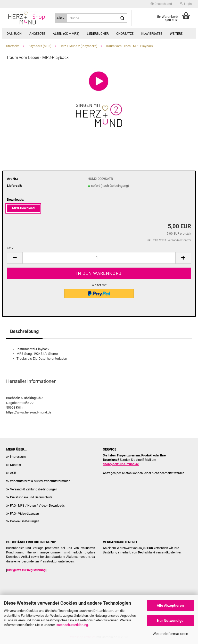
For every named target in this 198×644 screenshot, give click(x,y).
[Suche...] (61, 18)
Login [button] (186, 4)
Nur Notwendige (170, 621)
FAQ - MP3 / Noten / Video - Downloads (37, 506)
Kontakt (16, 465)
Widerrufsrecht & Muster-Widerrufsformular (40, 481)
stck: (11, 248)
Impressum (18, 457)
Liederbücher (98, 34)
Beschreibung (24, 331)
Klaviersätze (152, 34)
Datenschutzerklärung (72, 625)
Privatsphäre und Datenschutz (31, 497)
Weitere (176, 34)
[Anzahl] (99, 258)
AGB (13, 473)
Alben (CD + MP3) (66, 34)
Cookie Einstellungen (25, 521)
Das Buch (14, 34)
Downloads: (16, 200)
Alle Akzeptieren (170, 605)
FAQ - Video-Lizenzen (24, 514)
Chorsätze (125, 34)
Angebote (37, 34)
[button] (161, 4)
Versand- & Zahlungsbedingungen (34, 489)
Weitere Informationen (170, 634)
